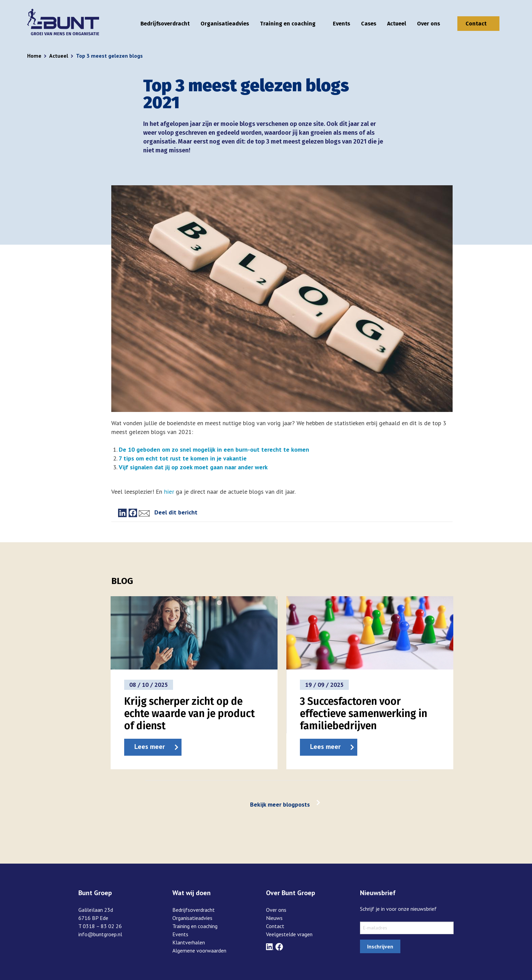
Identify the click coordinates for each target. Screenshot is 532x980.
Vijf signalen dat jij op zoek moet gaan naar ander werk (193, 467)
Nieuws (274, 918)
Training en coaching (288, 24)
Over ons (429, 24)
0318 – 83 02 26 (102, 926)
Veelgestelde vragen (289, 934)
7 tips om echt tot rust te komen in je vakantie (183, 458)
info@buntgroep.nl (100, 934)
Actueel (397, 24)
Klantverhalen (189, 942)
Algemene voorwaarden (199, 950)
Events (341, 24)
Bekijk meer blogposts (280, 804)
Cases (369, 24)
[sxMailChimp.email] (407, 928)
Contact (476, 24)
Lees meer (150, 747)
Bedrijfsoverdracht (165, 24)
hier (169, 492)
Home (34, 56)
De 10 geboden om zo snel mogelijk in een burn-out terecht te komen (214, 449)
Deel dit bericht (176, 512)
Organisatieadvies (225, 24)
